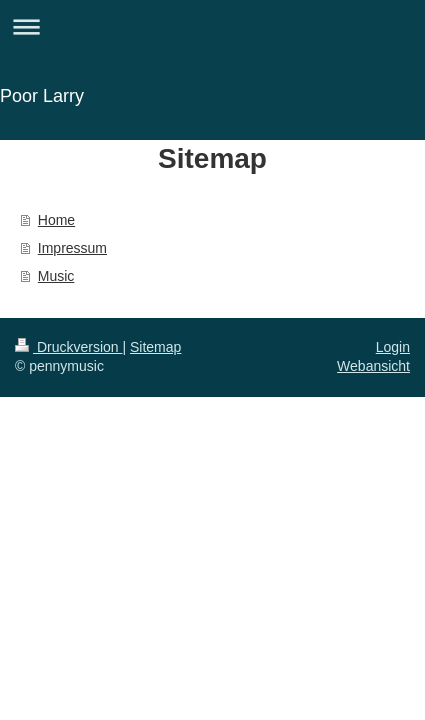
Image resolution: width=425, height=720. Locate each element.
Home (56, 220)
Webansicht (373, 366)
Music (56, 276)
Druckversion (68, 347)
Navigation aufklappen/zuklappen (212, 26)
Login (393, 347)
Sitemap (155, 347)
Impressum (72, 248)
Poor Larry (42, 96)
